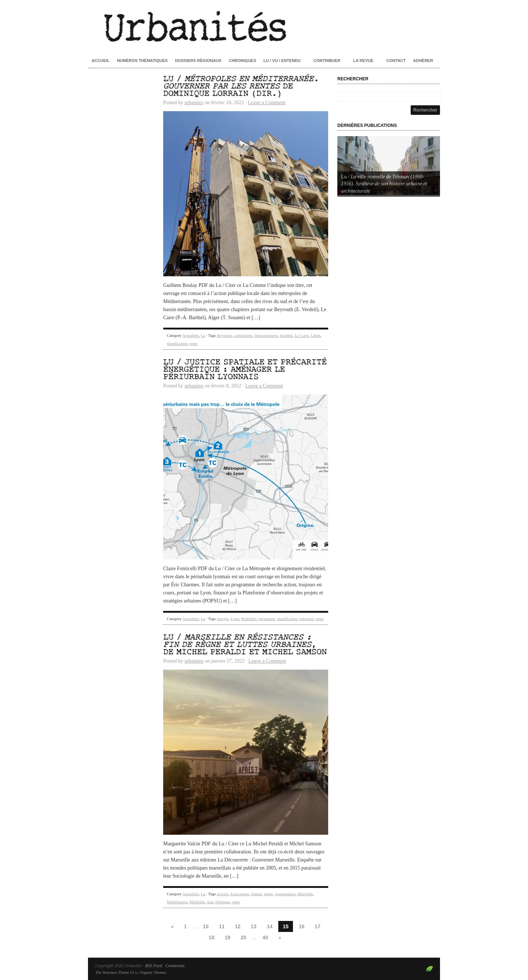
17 (318, 926)
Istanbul (286, 335)
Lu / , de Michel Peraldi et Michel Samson (245, 645)
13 (254, 926)
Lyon (235, 619)
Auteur (256, 894)
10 (206, 926)
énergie (223, 619)
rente (193, 343)
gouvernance (285, 894)
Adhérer (423, 61)
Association (239, 894)
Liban (316, 335)
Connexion (175, 966)
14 (270, 926)
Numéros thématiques (142, 61)
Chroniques (243, 61)
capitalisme (243, 335)
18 (212, 937)
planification (177, 343)
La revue (363, 61)
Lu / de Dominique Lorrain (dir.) (241, 86)
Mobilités (249, 619)
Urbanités (264, 26)
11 (222, 926)
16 (302, 926)
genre (268, 894)
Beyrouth (224, 335)
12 (238, 926)
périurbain (267, 619)
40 (265, 937)
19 (228, 937)
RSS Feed (154, 966)
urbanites (194, 103)
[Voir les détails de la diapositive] (389, 165)
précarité (307, 619)
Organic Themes (153, 972)
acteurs (222, 894)
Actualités (190, 335)
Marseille (305, 894)
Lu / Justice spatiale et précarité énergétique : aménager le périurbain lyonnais (245, 370)
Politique (223, 902)
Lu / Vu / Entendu (282, 61)
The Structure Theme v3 (115, 972)
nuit (210, 902)
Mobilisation (177, 902)
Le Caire (302, 335)
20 (243, 937)
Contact (396, 61)
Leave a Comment (267, 103)
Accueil (101, 61)
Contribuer (327, 61)
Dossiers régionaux (198, 61)
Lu (203, 335)
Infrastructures (266, 335)
